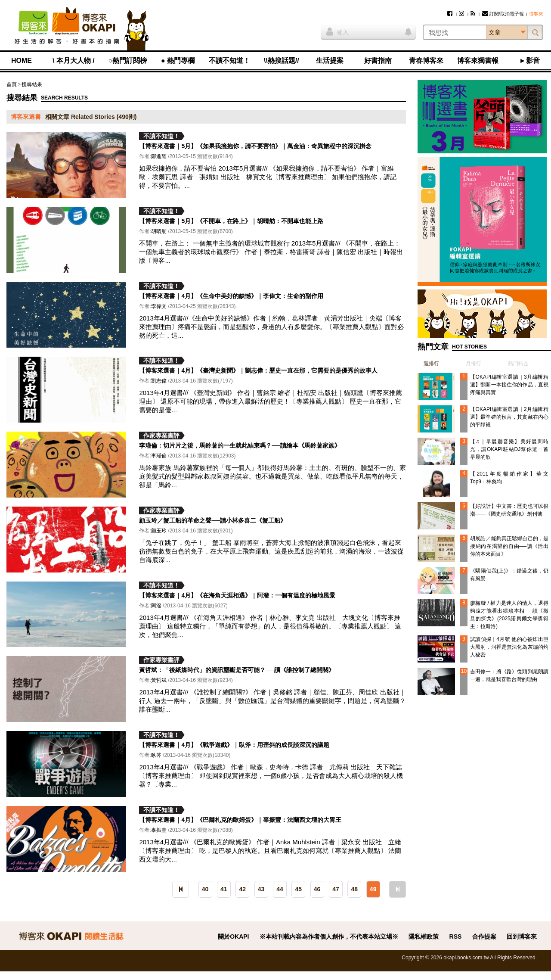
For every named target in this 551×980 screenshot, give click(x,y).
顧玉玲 (159, 531)
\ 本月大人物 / (74, 61)
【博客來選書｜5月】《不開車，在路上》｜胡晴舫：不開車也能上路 (231, 221)
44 (280, 889)
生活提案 (330, 61)
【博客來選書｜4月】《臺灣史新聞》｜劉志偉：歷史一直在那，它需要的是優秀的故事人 (258, 370)
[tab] (428, 364)
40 (205, 889)
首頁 (12, 84)
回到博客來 (522, 936)
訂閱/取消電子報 (503, 14)
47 (336, 889)
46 (317, 889)
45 (298, 889)
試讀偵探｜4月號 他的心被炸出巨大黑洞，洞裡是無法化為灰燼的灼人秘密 (509, 647)
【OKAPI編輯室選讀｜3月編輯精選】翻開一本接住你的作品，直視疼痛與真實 (509, 385)
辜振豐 (159, 830)
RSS (456, 936)
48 (355, 889)
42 (242, 889)
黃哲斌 (159, 680)
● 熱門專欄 (178, 61)
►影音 (529, 61)
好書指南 (378, 61)
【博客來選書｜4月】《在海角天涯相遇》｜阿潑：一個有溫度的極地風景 (237, 595)
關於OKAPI (233, 936)
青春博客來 (426, 61)
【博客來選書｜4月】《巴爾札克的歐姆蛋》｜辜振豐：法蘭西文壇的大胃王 (240, 820)
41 (224, 889)
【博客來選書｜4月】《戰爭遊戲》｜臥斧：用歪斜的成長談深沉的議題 (234, 745)
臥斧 (156, 755)
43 (261, 889)
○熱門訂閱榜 (128, 61)
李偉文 (159, 306)
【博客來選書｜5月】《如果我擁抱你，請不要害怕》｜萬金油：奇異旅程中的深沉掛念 (255, 146)
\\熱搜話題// (282, 61)
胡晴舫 (159, 231)
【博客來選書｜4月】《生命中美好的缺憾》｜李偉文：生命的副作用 (231, 296)
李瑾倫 (159, 456)
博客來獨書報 (478, 61)
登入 (337, 31)
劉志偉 (159, 381)
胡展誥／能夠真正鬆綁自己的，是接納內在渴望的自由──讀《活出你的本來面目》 (509, 546)
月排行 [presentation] (474, 364)
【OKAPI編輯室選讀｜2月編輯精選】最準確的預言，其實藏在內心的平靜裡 (509, 417)
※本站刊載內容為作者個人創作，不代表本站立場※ (329, 936)
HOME (22, 61)
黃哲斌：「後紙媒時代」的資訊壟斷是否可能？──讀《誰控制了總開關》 (237, 670)
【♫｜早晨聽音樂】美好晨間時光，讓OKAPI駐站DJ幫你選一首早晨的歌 (509, 449)
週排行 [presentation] (431, 364)
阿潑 (156, 606)
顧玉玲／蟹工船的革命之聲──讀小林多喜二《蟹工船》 (213, 520)
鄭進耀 (159, 156)
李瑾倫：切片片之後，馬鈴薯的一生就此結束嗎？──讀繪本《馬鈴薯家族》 (240, 445)
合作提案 (484, 936)
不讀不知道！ (229, 61)
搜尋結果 (32, 84)
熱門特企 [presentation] (518, 364)
